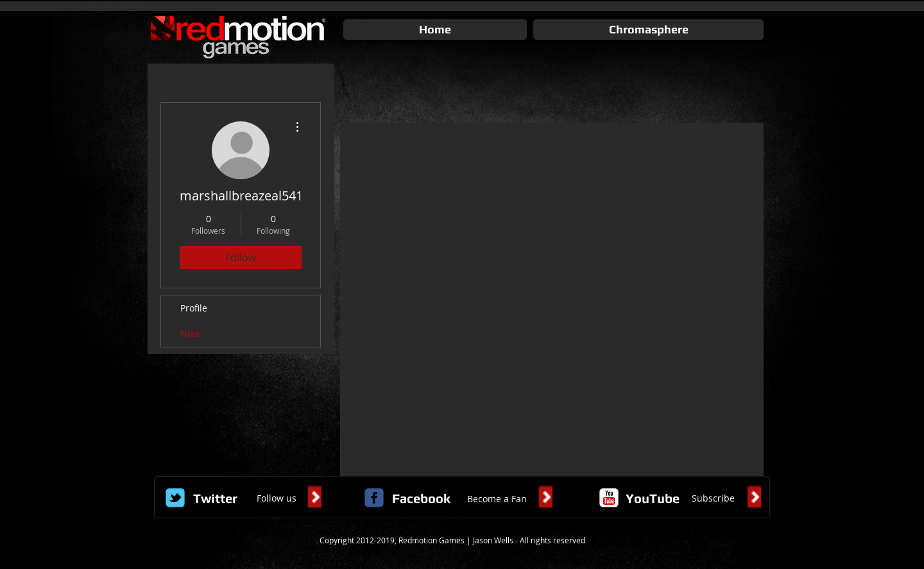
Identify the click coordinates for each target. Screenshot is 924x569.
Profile (194, 308)
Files (190, 334)
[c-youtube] (609, 498)
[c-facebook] (374, 498)
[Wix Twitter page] (175, 498)
